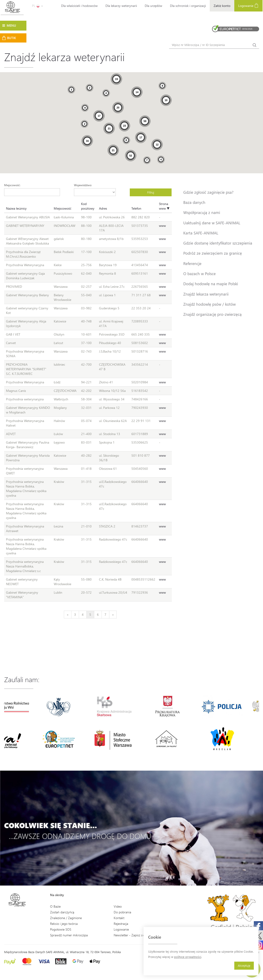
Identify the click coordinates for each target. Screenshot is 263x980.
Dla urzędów (153, 6)
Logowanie (248, 5)
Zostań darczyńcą (62, 912)
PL (37, 6)
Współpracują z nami (202, 212)
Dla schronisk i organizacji (188, 6)
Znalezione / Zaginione (66, 918)
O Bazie (55, 906)
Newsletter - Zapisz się (129, 935)
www (162, 226)
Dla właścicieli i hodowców (79, 6)
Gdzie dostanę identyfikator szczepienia (218, 243)
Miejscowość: (12, 185)
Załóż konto (222, 6)
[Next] (113, 615)
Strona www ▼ (164, 206)
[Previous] (68, 615)
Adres (103, 208)
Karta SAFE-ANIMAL (201, 233)
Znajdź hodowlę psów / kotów (209, 304)
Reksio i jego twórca (64, 924)
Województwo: (83, 185)
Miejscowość (62, 208)
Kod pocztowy (88, 206)
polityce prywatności (188, 957)
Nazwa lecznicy (16, 208)
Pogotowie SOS (61, 929)
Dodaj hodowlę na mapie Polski (211, 284)
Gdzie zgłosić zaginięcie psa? (208, 192)
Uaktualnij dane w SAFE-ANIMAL (212, 223)
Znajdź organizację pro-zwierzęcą (212, 314)
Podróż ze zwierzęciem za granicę (213, 253)
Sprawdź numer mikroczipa (69, 935)
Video (118, 906)
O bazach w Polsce (199, 273)
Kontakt (119, 918)
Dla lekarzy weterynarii (121, 6)
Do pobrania (122, 912)
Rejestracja (121, 924)
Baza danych (194, 202)
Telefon (136, 208)
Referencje (192, 263)
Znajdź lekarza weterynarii (206, 294)
